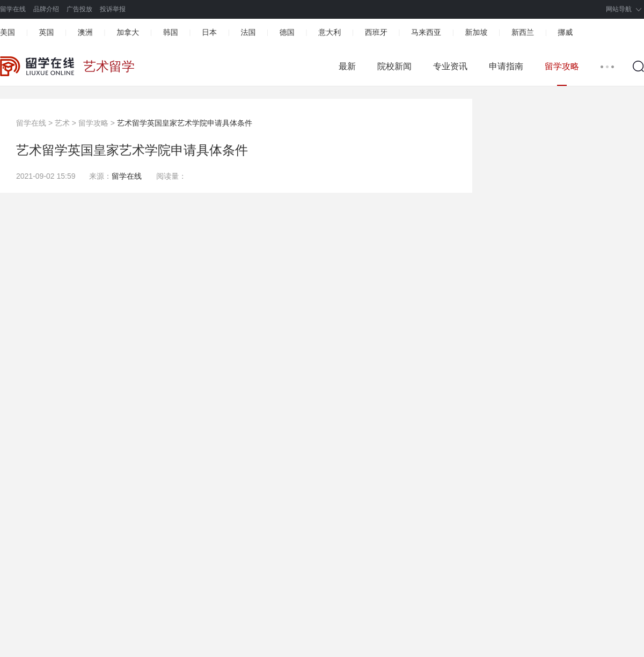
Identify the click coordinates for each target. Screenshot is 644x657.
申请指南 (506, 66)
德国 (287, 32)
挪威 (565, 32)
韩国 (171, 32)
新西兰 (523, 32)
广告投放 (79, 9)
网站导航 (619, 9)
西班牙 (376, 32)
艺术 (62, 123)
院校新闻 (394, 66)
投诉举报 (113, 9)
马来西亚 (426, 32)
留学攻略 (562, 66)
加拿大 (128, 32)
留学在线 (13, 9)
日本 (209, 32)
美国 (8, 32)
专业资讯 (450, 66)
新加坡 (476, 32)
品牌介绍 (46, 9)
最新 (347, 66)
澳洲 (85, 32)
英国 (46, 32)
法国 (248, 32)
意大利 (330, 32)
